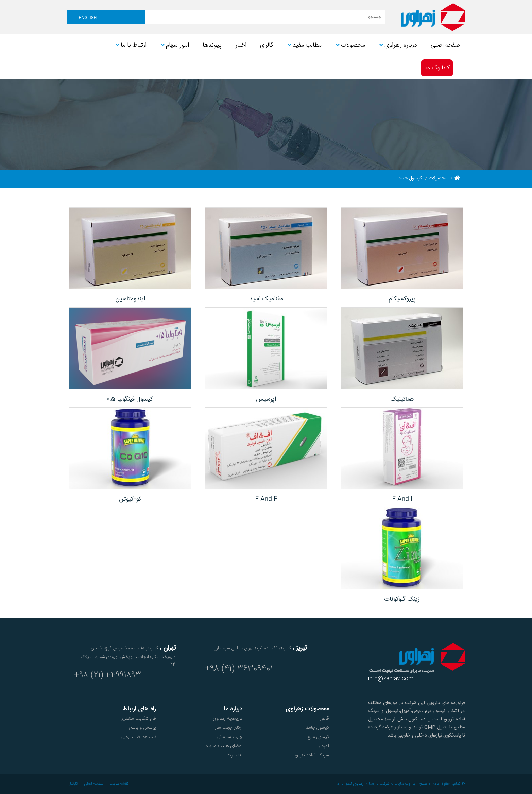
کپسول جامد (318, 728)
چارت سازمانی (229, 737)
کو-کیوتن (130, 499)
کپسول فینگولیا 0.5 (130, 399)
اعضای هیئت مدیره (224, 746)
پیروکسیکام (402, 299)
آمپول (324, 746)
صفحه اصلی (94, 784)
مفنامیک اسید (266, 299)
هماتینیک (402, 399)
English (88, 18)
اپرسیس (266, 399)
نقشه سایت (119, 784)
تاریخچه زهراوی (228, 719)
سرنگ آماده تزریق (312, 755)
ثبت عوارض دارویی (138, 737)
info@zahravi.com (391, 679)
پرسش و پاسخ (142, 728)
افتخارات (235, 755)
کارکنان (73, 784)
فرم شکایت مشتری (138, 719)
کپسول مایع (318, 737)
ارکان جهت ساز (229, 728)
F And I (402, 499)
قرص (324, 719)
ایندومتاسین (130, 299)
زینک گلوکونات (402, 599)
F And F (266, 499)
